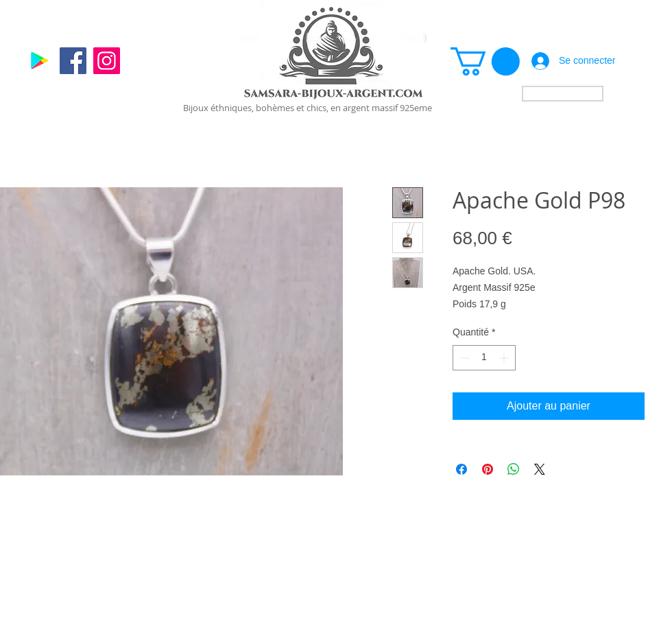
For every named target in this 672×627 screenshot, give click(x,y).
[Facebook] (73, 61)
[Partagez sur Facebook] (461, 469)
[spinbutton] (484, 358)
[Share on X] (540, 469)
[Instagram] (107, 61)
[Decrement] (463, 358)
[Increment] (505, 358)
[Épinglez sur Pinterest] (488, 469)
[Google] (39, 61)
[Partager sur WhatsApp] (514, 469)
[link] (485, 61)
